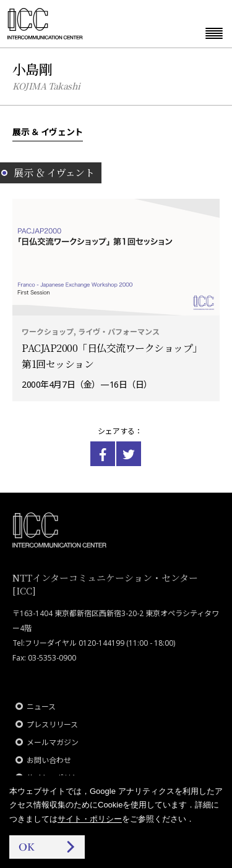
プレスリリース (52, 724)
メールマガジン (53, 742)
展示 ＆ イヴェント (48, 131)
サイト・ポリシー (90, 819)
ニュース (41, 707)
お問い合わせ (49, 760)
